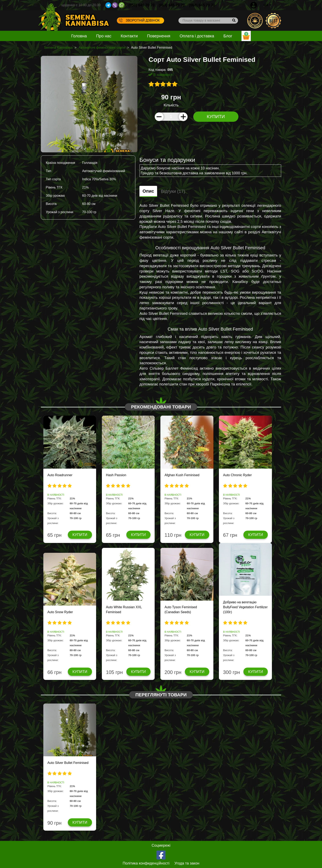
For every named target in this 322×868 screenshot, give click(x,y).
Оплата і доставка (197, 36)
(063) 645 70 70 (172, 5)
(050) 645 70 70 (142, 5)
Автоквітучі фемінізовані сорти (102, 48)
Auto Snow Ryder (60, 612)
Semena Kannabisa (58, 48)
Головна (79, 36)
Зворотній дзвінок (139, 20)
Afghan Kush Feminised (182, 475)
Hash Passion (116, 475)
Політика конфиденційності (146, 863)
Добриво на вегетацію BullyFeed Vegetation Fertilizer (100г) (245, 607)
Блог (228, 36)
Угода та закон (187, 863)
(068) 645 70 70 (202, 5)
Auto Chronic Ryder (237, 475)
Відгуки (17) (173, 191)
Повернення (159, 36)
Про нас (104, 36)
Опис (148, 191)
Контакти (129, 36)
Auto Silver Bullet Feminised (68, 763)
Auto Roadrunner (60, 475)
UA (267, 5)
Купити (216, 117)
